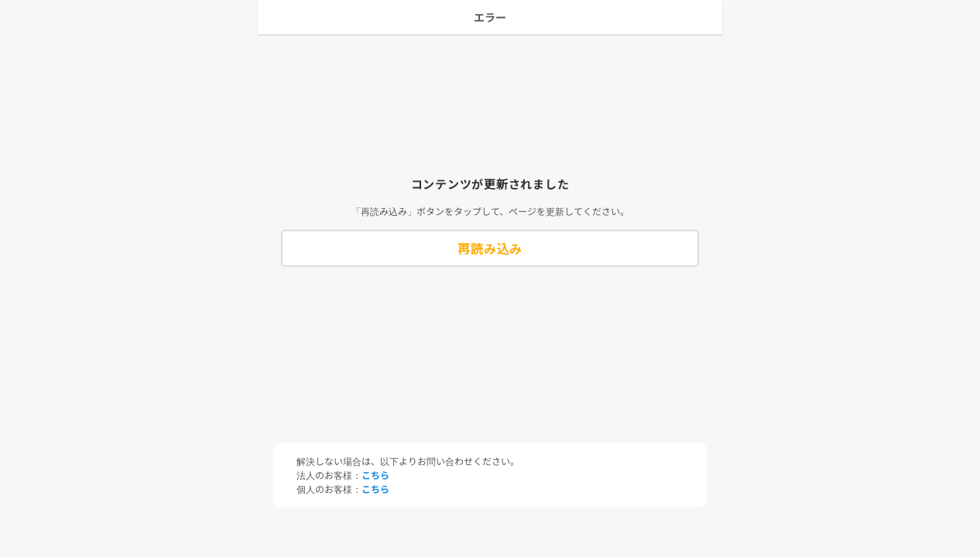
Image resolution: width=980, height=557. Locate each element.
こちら (375, 475)
